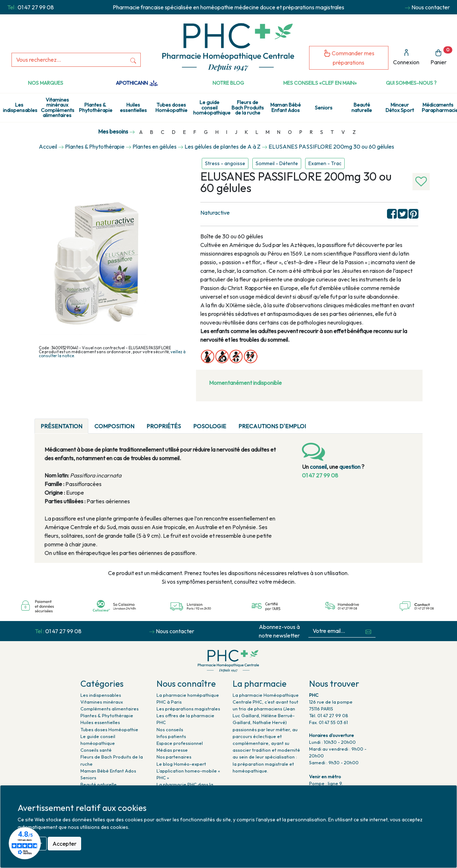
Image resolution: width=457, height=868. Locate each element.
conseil (318, 467)
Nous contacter (431, 7)
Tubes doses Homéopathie (171, 107)
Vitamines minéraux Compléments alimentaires (58, 108)
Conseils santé (96, 750)
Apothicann (137, 83)
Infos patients (171, 736)
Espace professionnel (180, 743)
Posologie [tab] (210, 426)
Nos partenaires (174, 757)
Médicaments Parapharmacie (439, 107)
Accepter (64, 844)
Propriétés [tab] (164, 426)
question (350, 467)
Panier (441, 56)
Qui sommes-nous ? (411, 83)
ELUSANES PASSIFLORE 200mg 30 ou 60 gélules (331, 146)
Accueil (48, 146)
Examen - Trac (325, 163)
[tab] (318, 422)
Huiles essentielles (133, 107)
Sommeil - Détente (277, 163)
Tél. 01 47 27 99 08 (329, 715)
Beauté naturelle (362, 107)
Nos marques (46, 83)
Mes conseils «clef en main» (320, 83)
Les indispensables (20, 107)
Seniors (324, 108)
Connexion (406, 57)
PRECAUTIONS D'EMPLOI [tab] (272, 426)
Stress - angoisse (225, 163)
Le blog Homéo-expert (181, 764)
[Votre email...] (335, 631)
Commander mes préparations (349, 58)
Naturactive (215, 213)
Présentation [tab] (61, 426)
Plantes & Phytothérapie (96, 107)
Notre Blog (228, 83)
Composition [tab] (114, 426)
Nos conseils (170, 729)
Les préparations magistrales (188, 709)
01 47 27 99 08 (36, 7)
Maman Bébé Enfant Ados (286, 107)
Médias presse (172, 750)
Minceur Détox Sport (400, 107)
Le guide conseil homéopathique (211, 108)
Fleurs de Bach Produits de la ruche (248, 108)
